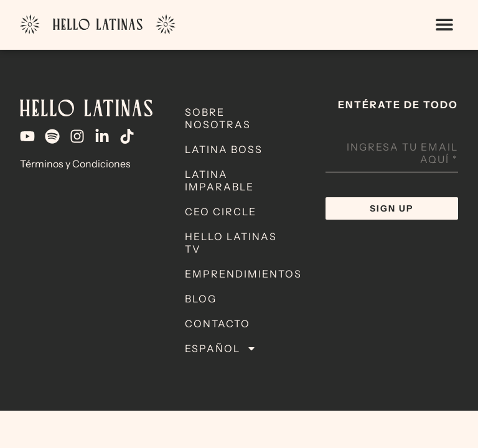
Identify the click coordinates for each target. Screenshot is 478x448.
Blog (201, 299)
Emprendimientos (243, 274)
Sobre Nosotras (218, 118)
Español (221, 348)
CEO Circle (221, 212)
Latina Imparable (219, 180)
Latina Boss (224, 149)
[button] (444, 25)
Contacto (218, 324)
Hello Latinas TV (231, 243)
